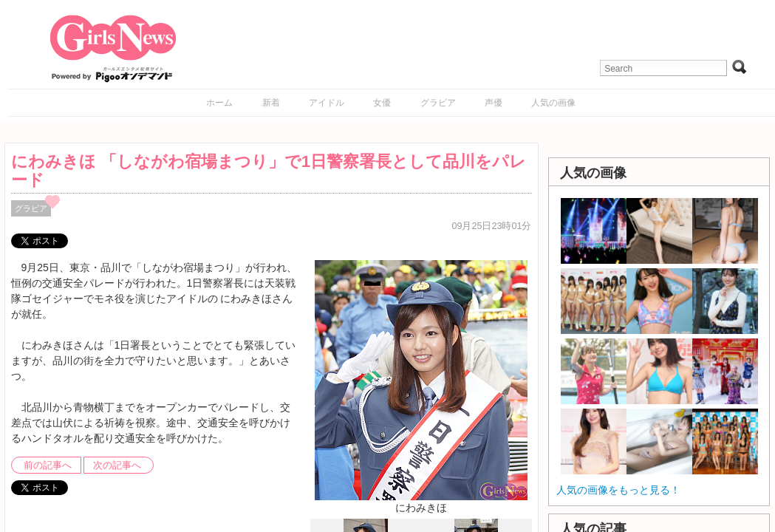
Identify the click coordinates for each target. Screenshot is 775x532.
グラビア (438, 103)
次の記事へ (117, 465)
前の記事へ (48, 465)
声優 (494, 103)
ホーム (219, 103)
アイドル (327, 103)
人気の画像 (553, 103)
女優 (382, 103)
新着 (271, 103)
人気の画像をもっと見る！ (618, 490)
